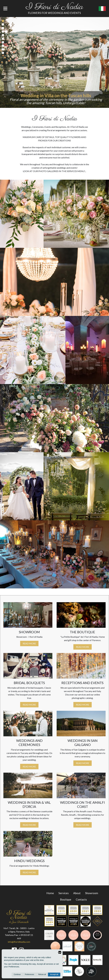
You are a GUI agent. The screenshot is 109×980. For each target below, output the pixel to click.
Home (50, 893)
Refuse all (42, 974)
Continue (17, 974)
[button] (8, 62)
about (77, 893)
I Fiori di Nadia (54, 7)
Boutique (66, 899)
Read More (29, 643)
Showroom (92, 893)
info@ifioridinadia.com (19, 942)
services (64, 893)
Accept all (54, 974)
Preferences (29, 974)
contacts (81, 899)
